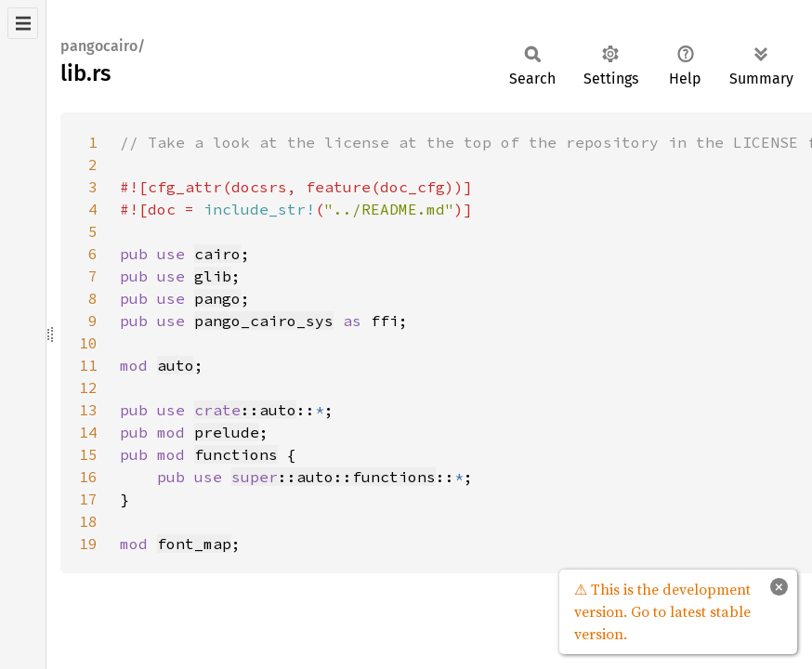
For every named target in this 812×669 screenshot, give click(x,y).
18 (88, 521)
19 (88, 544)
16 (88, 477)
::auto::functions (334, 477)
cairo (217, 254)
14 (88, 432)
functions (236, 454)
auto (176, 365)
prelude (227, 432)
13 (88, 410)
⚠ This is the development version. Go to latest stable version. (662, 611)
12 (88, 387)
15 (88, 454)
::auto (245, 410)
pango (217, 298)
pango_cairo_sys (264, 321)
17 (88, 499)
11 (88, 365)
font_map (194, 544)
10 (88, 343)
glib (213, 276)
